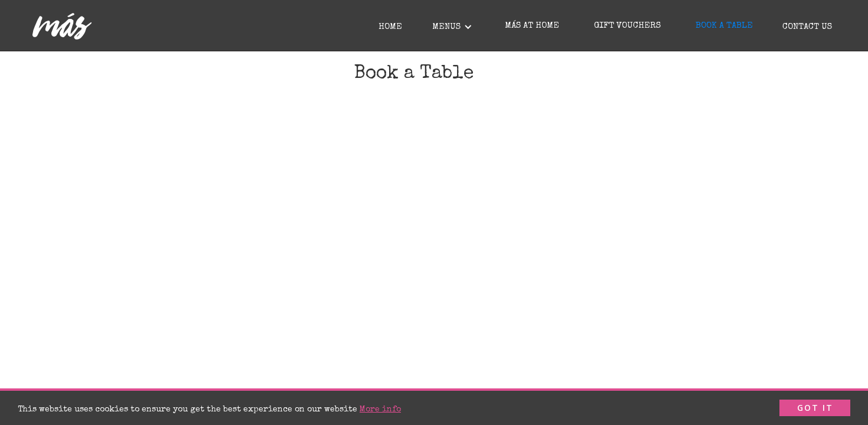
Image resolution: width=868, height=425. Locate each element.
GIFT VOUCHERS (627, 26)
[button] (451, 26)
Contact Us (807, 27)
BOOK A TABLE (724, 26)
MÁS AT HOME (532, 26)
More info (380, 410)
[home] (62, 26)
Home (390, 27)
